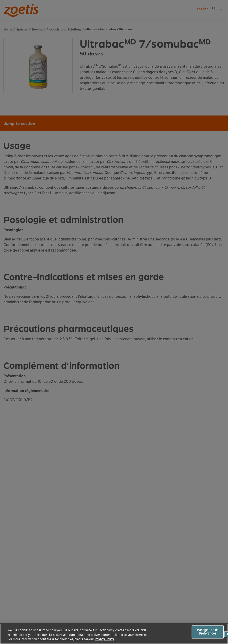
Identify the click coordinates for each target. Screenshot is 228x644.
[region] (114, 634)
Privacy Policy (104, 639)
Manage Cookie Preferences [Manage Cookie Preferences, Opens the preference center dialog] (208, 632)
